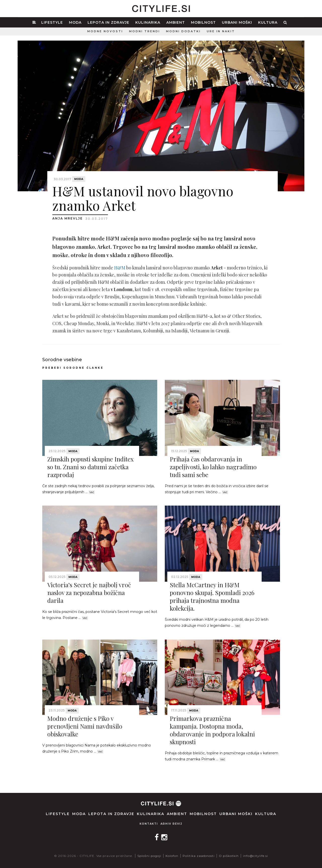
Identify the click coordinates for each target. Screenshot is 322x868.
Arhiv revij (171, 824)
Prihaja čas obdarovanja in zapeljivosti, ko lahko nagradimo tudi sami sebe (213, 467)
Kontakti (149, 824)
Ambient (176, 22)
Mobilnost (203, 22)
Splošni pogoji (149, 856)
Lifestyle (52, 22)
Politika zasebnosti (199, 856)
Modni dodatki (183, 31)
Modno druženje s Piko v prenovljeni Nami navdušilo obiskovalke (85, 726)
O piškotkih (229, 856)
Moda (75, 22)
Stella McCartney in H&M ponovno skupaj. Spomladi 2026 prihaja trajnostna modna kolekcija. (212, 597)
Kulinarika (148, 22)
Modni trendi (145, 31)
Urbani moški (237, 22)
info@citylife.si (255, 856)
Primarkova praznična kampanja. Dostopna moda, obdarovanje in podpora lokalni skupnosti (212, 730)
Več (92, 492)
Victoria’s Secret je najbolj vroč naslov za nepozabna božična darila (89, 593)
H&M (120, 268)
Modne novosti (105, 31)
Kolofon (172, 856)
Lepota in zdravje (108, 22)
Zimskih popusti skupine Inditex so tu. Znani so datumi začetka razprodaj (90, 467)
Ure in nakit (221, 31)
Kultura (268, 22)
